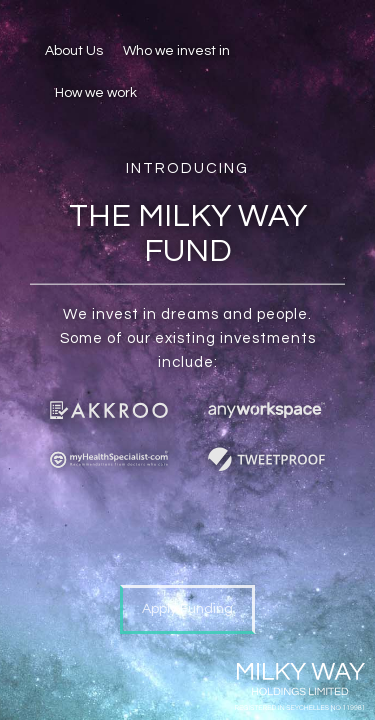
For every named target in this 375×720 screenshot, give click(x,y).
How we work (96, 93)
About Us (74, 51)
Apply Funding (187, 609)
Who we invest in (176, 51)
